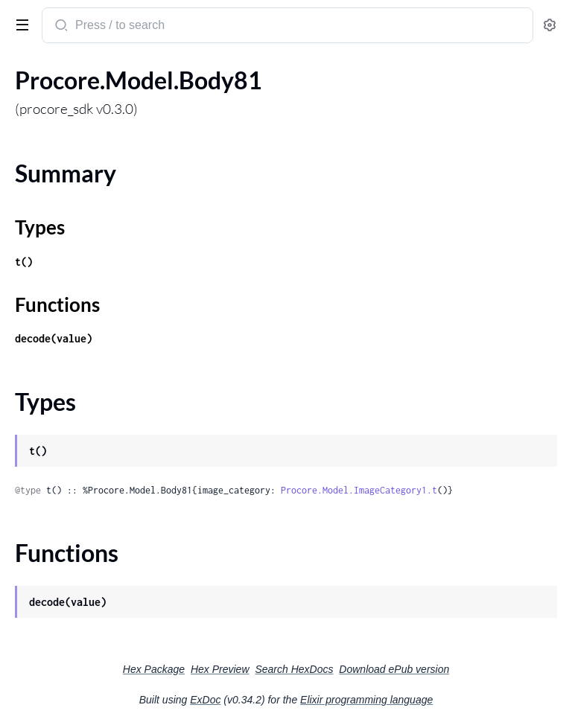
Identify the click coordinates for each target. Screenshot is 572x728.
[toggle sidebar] (19, 24)
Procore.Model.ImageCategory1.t (359, 490)
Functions (57, 304)
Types (40, 227)
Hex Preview (220, 669)
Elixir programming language (366, 700)
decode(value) (54, 338)
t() (24, 262)
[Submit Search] (60, 27)
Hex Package (154, 669)
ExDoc (205, 700)
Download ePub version (394, 669)
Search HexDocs (294, 669)
